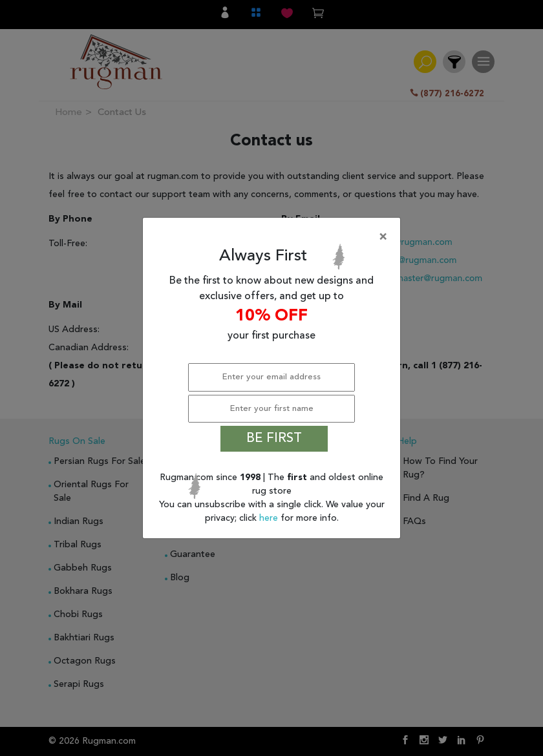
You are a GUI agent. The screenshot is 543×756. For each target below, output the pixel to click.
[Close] (274, 237)
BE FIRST (274, 439)
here (270, 518)
